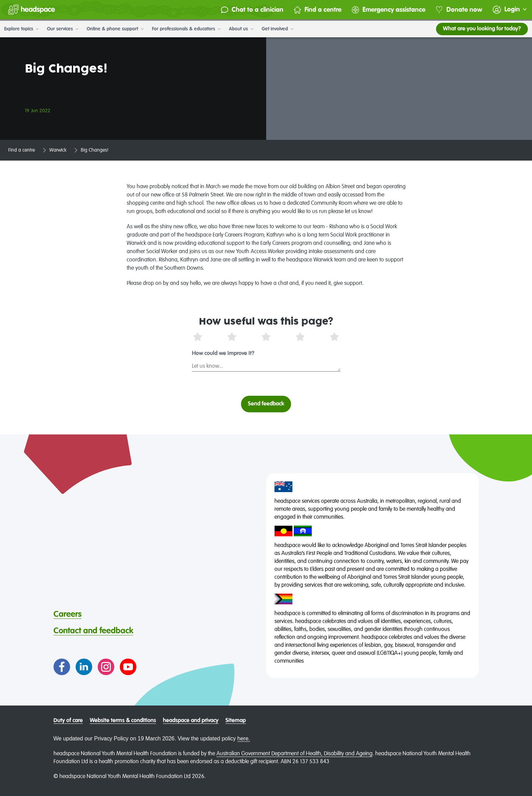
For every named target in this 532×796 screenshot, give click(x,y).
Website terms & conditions (123, 721)
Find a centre (318, 10)
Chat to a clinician (252, 10)
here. (244, 739)
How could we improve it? (223, 354)
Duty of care (68, 721)
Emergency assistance (389, 10)
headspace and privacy (191, 721)
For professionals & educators (186, 29)
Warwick (58, 150)
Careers (67, 614)
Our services (63, 29)
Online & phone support (115, 29)
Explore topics (21, 29)
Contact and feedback (93, 631)
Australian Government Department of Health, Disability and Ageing (294, 754)
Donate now (459, 10)
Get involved (278, 29)
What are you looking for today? (482, 29)
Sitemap (236, 721)
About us (241, 29)
